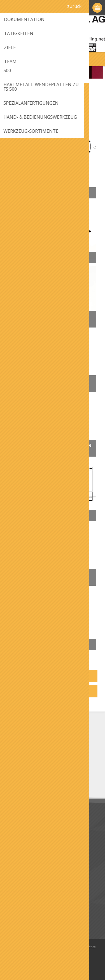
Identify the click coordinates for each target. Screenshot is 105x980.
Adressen (16, 910)
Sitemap (15, 873)
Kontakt (15, 864)
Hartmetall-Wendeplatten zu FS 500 (52, 448)
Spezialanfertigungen (45, 516)
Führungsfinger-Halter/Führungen (40, 319)
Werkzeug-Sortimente (44, 645)
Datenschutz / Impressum (31, 837)
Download (17, 828)
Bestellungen (20, 919)
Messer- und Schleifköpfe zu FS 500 (49, 384)
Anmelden (87, 8)
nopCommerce (63, 959)
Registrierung (76, 8)
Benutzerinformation (27, 900)
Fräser (21, 193)
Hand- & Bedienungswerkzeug (43, 577)
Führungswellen (37, 257)
